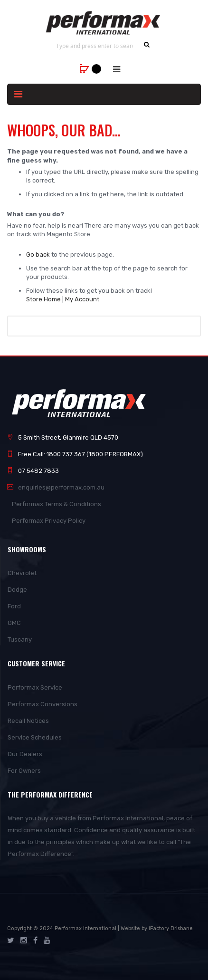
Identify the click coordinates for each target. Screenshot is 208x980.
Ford (14, 606)
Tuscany (20, 639)
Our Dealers (25, 754)
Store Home (43, 299)
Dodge (17, 590)
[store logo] (104, 23)
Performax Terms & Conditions (57, 504)
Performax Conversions (43, 704)
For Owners (24, 771)
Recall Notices (28, 721)
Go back (38, 255)
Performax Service (35, 687)
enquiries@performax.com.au (61, 487)
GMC (14, 623)
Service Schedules (35, 737)
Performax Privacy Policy (49, 521)
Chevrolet (22, 573)
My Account (82, 299)
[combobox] (95, 46)
